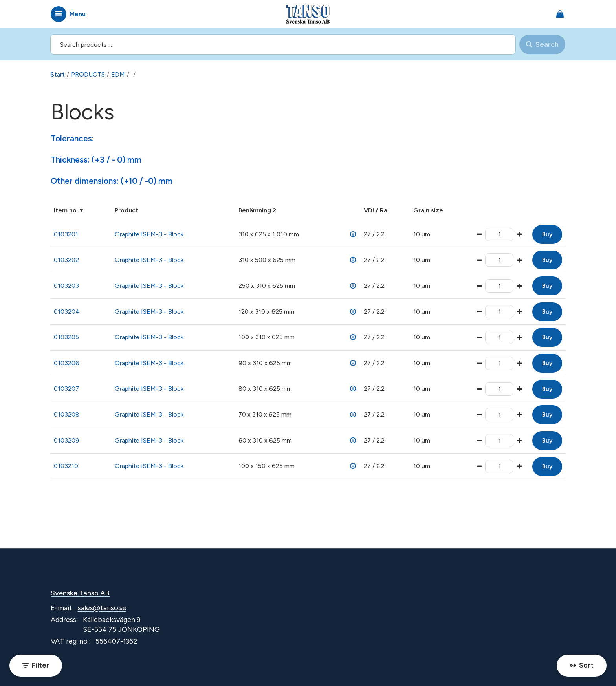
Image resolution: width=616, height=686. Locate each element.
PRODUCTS (88, 74)
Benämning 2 (257, 210)
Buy (547, 234)
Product (126, 210)
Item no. (66, 210)
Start (58, 74)
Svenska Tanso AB (80, 593)
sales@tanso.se (102, 608)
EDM (118, 74)
